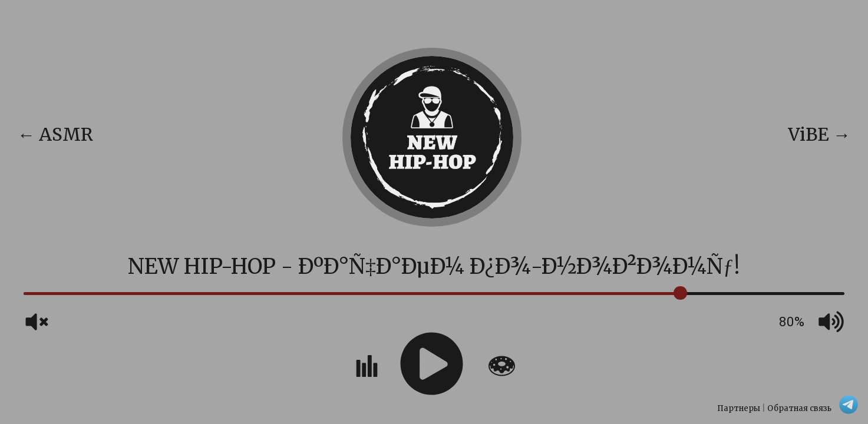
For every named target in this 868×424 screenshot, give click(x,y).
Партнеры (739, 408)
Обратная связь (799, 408)
